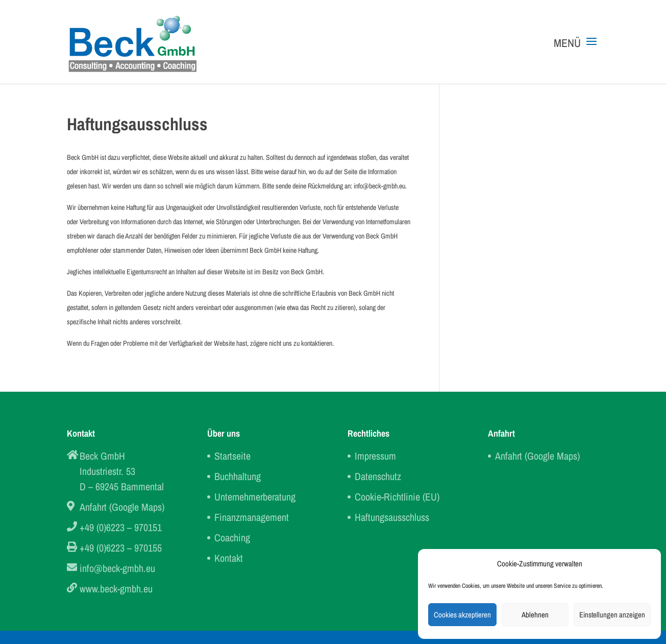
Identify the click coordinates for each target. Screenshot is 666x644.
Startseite (232, 456)
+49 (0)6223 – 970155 (121, 548)
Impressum (375, 456)
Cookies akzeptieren (462, 615)
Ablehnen (535, 615)
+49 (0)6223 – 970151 (121, 527)
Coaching (232, 538)
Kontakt (229, 558)
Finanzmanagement (252, 517)
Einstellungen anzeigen (612, 615)
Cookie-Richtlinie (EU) (397, 497)
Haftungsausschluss (392, 517)
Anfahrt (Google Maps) (122, 507)
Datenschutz (378, 476)
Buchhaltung (238, 476)
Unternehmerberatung (255, 497)
